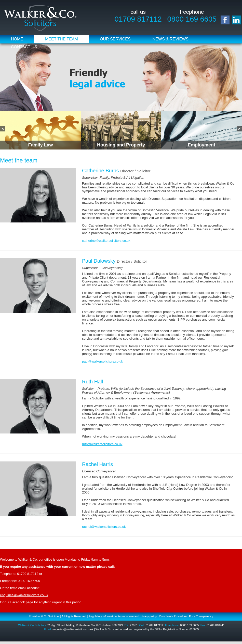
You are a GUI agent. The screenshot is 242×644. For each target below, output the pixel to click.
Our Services (115, 39)
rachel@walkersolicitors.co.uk (104, 527)
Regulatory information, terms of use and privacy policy (123, 616)
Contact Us (24, 47)
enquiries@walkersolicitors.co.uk (24, 595)
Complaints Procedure (173, 616)
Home (17, 39)
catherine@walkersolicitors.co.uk (106, 241)
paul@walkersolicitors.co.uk (103, 361)
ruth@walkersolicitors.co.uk (102, 444)
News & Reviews (171, 39)
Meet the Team (62, 39)
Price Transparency (201, 616)
